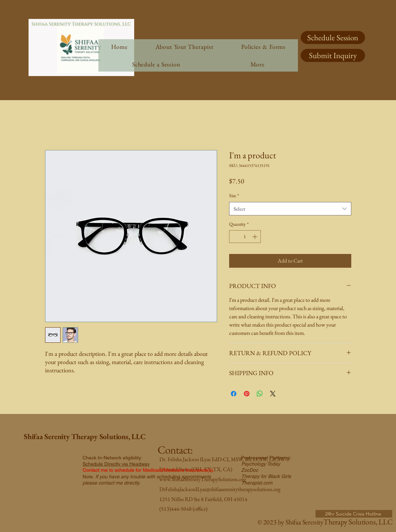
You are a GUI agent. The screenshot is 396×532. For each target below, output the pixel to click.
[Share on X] (273, 394)
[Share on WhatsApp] (260, 394)
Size (234, 195)
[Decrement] (234, 237)
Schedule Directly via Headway (116, 464)
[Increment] (255, 237)
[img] (81, 75)
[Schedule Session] (333, 38)
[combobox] (290, 209)
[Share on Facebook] (234, 394)
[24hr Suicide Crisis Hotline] (354, 514)
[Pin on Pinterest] (247, 394)
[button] (257, 64)
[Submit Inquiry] (333, 55)
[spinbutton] (245, 237)
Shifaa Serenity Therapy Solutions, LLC (85, 437)
